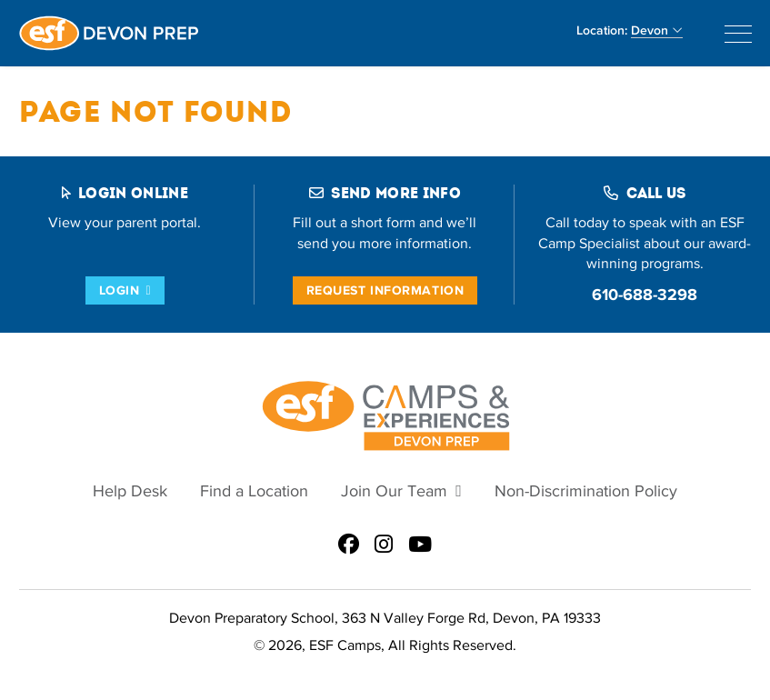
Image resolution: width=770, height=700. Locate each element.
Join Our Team (394, 491)
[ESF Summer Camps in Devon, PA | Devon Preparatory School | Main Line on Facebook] (349, 545)
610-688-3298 (645, 295)
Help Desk (130, 491)
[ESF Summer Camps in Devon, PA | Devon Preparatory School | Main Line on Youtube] (420, 545)
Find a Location (254, 491)
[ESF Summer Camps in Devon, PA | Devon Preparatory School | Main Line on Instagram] (384, 545)
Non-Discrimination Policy (586, 491)
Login (120, 290)
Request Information (385, 290)
